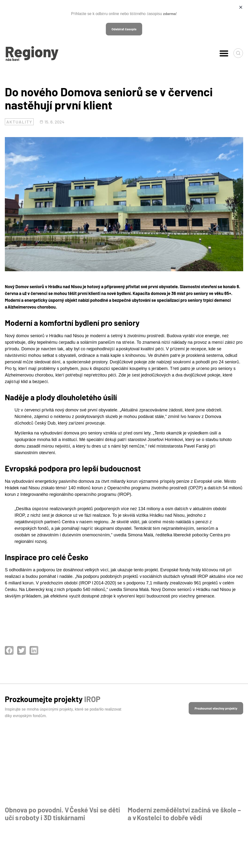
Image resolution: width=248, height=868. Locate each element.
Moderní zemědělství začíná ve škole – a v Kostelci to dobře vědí (184, 814)
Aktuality (19, 122)
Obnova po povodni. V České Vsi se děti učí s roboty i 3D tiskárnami (57, 814)
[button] (224, 53)
